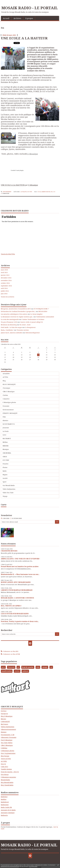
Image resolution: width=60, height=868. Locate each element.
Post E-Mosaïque (7, 740)
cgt (54, 192)
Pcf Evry (4, 711)
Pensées (5, 464)
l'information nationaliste (45, 317)
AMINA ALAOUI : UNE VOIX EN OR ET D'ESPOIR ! (20, 559)
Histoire (5, 420)
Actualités (24, 192)
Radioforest (5, 802)
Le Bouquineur (30, 327)
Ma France (5, 724)
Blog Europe (5, 756)
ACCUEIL (4, 761)
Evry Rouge (5, 774)
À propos (29, 18)
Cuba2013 (6, 399)
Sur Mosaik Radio (9, 485)
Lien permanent (6, 192)
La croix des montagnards (10, 319)
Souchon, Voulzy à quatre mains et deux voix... (20, 621)
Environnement (8, 410)
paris (3, 667)
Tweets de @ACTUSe (8, 254)
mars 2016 (4, 270)
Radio (5, 471)
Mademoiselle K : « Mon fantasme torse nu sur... (20, 574)
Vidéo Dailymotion (9, 489)
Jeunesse (6, 428)
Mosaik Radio (5, 780)
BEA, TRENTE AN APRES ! (11, 606)
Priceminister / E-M (8, 735)
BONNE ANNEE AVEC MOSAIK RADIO (16, 582)
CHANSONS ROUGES (9, 551)
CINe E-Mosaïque (9, 392)
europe (45, 667)
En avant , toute (25, 325)
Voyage (5, 496)
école (39, 192)
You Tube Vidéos (7, 743)
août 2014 (4, 288)
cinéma (17, 671)
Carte (4, 505)
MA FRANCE (7, 438)
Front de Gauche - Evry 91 (10, 772)
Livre (4, 435)
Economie (6, 406)
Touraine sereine (23, 330)
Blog (4, 381)
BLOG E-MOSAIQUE (9, 384)
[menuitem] (6, 18)
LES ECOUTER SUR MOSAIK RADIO (15, 614)
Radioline (4, 797)
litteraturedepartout (33, 333)
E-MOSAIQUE (5, 722)
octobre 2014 (5, 283)
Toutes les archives (8, 297)
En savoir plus (33, 866)
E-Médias (4, 748)
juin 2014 (4, 294)
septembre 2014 (6, 286)
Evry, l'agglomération (8, 753)
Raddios (4, 799)
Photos (5, 467)
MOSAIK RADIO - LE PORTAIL (30, 8)
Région (5, 475)
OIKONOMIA (7, 453)
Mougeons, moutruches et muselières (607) (16, 309)
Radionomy (5, 805)
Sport (5, 482)
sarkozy (25, 671)
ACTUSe (5, 377)
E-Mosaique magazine (8, 777)
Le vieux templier (36, 314)
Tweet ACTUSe (6, 759)
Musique (6, 449)
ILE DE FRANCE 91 (9, 424)
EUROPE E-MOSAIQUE (10, 413)
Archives (17, 18)
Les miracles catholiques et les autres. (14, 314)
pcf (18, 667)
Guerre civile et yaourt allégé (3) (32, 322)
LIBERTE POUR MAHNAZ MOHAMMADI (17, 590)
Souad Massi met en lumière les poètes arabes (20, 566)
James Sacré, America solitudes (12, 333)
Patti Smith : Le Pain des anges (11, 327)
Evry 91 (3, 764)
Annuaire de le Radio (8, 810)
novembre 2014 (6, 280)
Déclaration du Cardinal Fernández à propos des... (18, 311)
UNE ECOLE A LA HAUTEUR (24, 38)
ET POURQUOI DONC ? (41, 309)
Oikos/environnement (8, 729)
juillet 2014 (5, 291)
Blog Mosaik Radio (7, 782)
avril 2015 (4, 273)
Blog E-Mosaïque (7, 716)
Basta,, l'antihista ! (7, 330)
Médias (5, 442)
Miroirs (3, 719)
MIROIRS (6, 446)
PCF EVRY (30, 192)
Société (5, 478)
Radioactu (4, 815)
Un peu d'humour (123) (9, 322)
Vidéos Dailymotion (8, 727)
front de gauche (28, 667)
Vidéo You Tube (8, 493)
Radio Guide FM (6, 807)
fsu (52, 192)
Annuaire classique (8, 813)
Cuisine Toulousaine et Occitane (33, 319)
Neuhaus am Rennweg (9, 325)
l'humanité (11, 667)
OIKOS (5, 457)
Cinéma (5, 395)
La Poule (6, 431)
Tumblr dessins (6, 769)
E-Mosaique (33, 185)
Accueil (6, 18)
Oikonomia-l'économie (9, 737)
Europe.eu (4, 714)
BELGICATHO (43, 311)
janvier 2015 (5, 275)
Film (4, 417)
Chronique (6, 388)
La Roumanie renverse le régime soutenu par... (17, 317)
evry (38, 667)
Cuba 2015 (4, 767)
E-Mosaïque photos (9, 402)
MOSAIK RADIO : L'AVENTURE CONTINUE (17, 598)
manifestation (46, 192)
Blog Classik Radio (7, 785)
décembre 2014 (6, 278)
